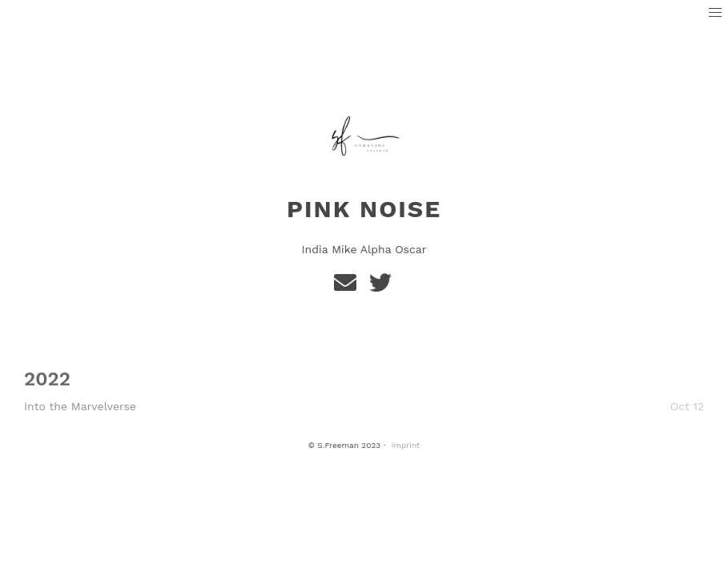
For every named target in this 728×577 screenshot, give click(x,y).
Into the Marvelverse (80, 406)
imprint (406, 445)
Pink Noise (364, 209)
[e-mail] (348, 286)
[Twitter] (382, 286)
